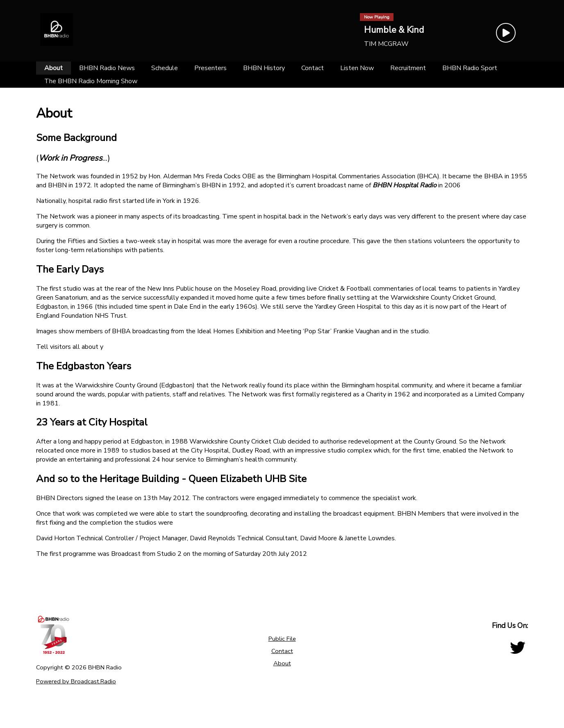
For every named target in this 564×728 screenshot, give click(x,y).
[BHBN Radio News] (107, 68)
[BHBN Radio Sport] (470, 68)
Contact (282, 651)
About (282, 663)
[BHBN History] (264, 68)
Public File (282, 639)
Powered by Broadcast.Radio (76, 681)
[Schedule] (165, 68)
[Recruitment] (408, 68)
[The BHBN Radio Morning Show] (91, 81)
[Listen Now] (357, 68)
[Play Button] (506, 33)
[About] (53, 68)
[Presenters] (210, 68)
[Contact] (313, 68)
